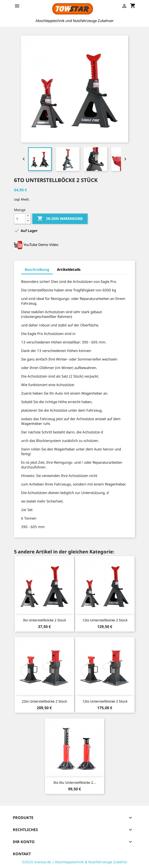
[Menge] (20, 219)
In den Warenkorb (60, 219)
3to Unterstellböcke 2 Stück (44, 620)
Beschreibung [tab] (37, 269)
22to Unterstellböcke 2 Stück (44, 701)
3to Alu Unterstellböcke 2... (74, 782)
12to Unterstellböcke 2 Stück (105, 620)
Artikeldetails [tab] (69, 269)
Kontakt (22, 854)
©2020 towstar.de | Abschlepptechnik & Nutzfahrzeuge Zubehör (74, 862)
